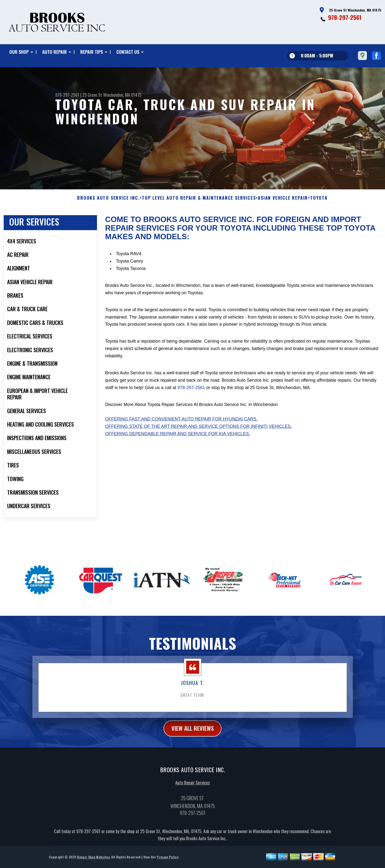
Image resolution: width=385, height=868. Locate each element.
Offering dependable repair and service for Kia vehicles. (178, 443)
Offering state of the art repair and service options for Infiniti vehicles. (199, 435)
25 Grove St (92, 95)
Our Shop (19, 52)
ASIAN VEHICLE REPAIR (283, 207)
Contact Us (128, 52)
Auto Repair (55, 52)
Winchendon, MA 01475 (122, 95)
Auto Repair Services (192, 791)
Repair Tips (92, 52)
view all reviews (193, 737)
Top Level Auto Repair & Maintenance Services (199, 207)
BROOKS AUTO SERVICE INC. (108, 207)
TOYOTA (319, 207)
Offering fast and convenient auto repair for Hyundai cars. (181, 428)
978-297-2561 (345, 17)
